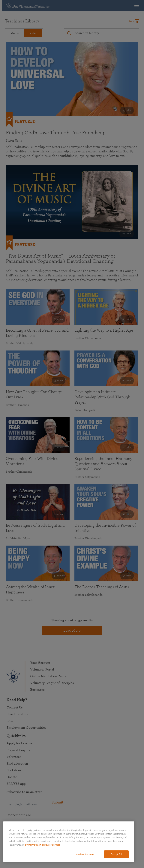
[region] (69, 842)
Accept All (116, 854)
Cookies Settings (85, 854)
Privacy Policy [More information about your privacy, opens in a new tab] (33, 845)
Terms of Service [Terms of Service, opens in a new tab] (51, 845)
